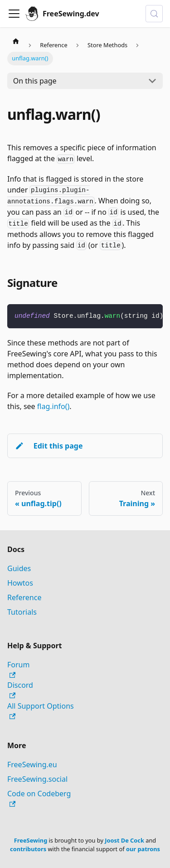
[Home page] (16, 41)
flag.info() (53, 406)
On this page (35, 81)
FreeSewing (31, 840)
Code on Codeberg (39, 798)
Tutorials (22, 612)
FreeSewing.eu (32, 764)
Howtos (20, 583)
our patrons (143, 849)
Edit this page (49, 446)
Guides (19, 568)
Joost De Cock (124, 840)
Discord (20, 689)
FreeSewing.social (37, 779)
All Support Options (41, 710)
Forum (18, 669)
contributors (28, 849)
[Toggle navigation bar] (14, 14)
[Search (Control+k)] (154, 14)
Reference (24, 597)
